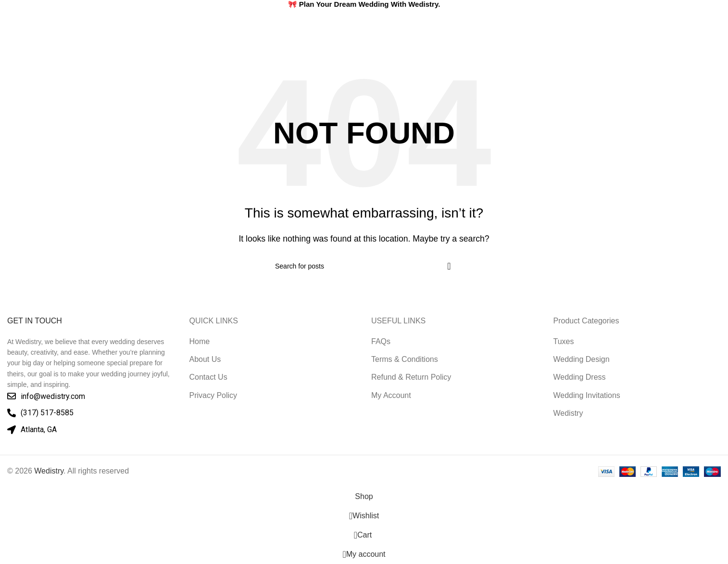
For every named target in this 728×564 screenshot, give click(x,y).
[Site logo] (55, 30)
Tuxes (564, 341)
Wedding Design (582, 359)
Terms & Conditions (405, 359)
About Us (205, 359)
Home (200, 341)
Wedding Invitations (587, 395)
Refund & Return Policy (411, 377)
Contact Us (208, 377)
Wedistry (568, 413)
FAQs (381, 341)
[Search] (692, 30)
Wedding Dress (580, 377)
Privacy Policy (213, 395)
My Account (391, 395)
